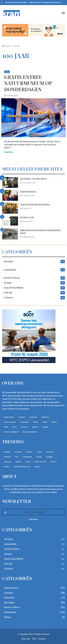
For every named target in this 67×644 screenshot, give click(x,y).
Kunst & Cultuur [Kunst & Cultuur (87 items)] (10, 422)
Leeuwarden (10, 270)
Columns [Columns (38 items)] (22, 417)
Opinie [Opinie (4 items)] (45, 422)
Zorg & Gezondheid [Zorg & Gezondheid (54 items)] (30, 432)
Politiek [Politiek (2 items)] (54, 422)
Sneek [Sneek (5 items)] (6, 427)
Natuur (7, 72)
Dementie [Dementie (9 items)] (50, 452)
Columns (8, 298)
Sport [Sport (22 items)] (15, 427)
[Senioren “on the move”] (10, 182)
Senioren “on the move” (34, 179)
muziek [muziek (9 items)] (39, 457)
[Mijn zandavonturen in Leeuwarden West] (10, 234)
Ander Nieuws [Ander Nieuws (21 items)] (9, 417)
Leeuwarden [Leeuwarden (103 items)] (24, 422)
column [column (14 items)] (39, 452)
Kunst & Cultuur (12, 278)
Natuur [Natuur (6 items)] (36, 422)
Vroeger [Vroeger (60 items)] (45, 427)
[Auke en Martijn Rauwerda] (10, 208)
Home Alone (27, 217)
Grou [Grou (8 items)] (17, 457)
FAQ (34, 639)
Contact (42, 639)
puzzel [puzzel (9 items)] (28, 462)
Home (6, 46)
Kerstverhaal (28, 192)
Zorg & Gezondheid (13, 288)
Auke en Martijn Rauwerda (35, 205)
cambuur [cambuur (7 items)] (29, 452)
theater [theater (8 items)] (6, 467)
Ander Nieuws (11, 588)
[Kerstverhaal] (10, 195)
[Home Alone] (10, 221)
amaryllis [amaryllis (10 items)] (7, 452)
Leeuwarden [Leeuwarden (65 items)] (27, 457)
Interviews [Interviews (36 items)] (45, 417)
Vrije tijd (8, 293)
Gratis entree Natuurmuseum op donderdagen (28, 83)
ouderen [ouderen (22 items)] (18, 462)
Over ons (26, 639)
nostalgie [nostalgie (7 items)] (49, 457)
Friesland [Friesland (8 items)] (7, 457)
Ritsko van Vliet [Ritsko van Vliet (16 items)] (40, 462)
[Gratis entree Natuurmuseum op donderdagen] (33, 118)
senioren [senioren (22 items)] (54, 462)
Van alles (9, 261)
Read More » (9, 152)
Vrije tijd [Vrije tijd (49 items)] (35, 427)
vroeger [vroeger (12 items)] (37, 467)
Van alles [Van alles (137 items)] (24, 427)
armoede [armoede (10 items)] (18, 452)
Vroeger (8, 283)
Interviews (9, 603)
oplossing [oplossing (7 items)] (7, 462)
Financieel (9, 598)
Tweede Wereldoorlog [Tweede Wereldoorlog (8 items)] (22, 467)
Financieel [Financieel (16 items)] (33, 417)
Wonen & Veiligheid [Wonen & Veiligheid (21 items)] (11, 432)
